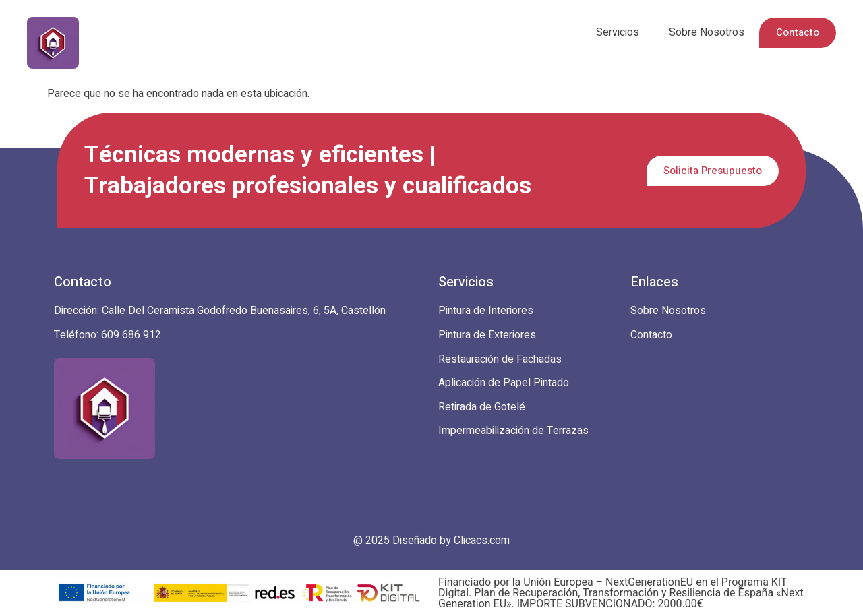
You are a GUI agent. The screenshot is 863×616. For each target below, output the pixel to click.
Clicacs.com (482, 541)
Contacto (798, 32)
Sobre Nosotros (707, 32)
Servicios (618, 32)
